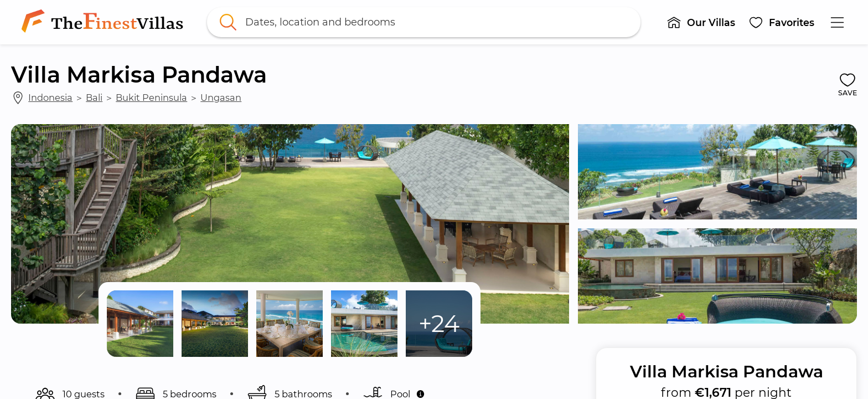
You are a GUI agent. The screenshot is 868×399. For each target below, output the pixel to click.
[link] (105, 22)
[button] (701, 22)
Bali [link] (94, 98)
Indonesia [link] (50, 98)
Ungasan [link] (221, 98)
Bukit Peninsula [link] (151, 98)
